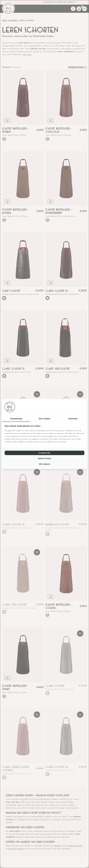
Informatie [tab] (73, 419)
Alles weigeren (44, 464)
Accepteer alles (45, 453)
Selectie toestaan (44, 458)
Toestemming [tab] (16, 419)
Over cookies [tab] (45, 419)
